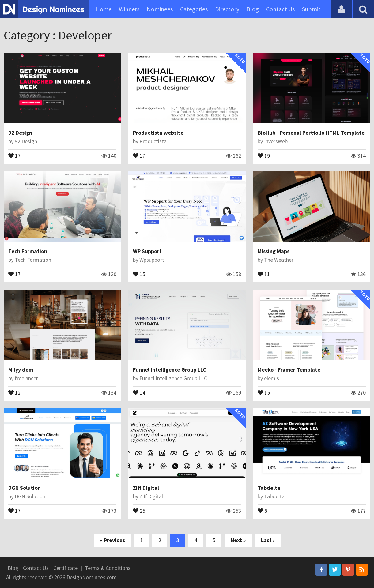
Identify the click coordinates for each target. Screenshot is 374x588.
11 (264, 274)
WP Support (147, 251)
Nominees (160, 9)
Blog (253, 9)
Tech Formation (28, 251)
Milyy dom (21, 370)
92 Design (20, 133)
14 (139, 392)
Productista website (158, 133)
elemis (272, 378)
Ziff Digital (146, 488)
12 (14, 392)
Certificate (66, 568)
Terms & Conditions (108, 568)
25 (139, 510)
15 (139, 274)
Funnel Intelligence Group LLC (170, 370)
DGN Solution (25, 488)
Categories (194, 9)
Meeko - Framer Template (289, 370)
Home (104, 9)
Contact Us (280, 9)
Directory (227, 9)
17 (14, 155)
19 (264, 155)
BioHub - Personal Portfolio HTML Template (311, 133)
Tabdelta (269, 488)
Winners (129, 9)
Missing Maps (274, 251)
